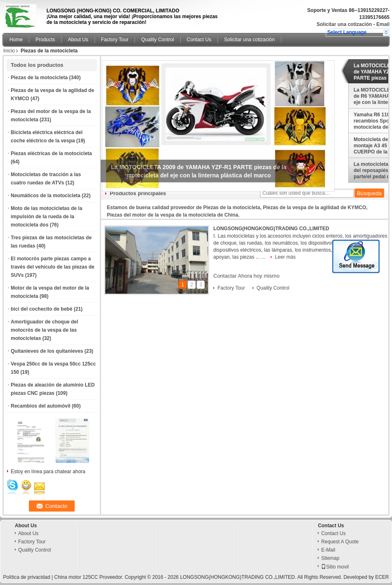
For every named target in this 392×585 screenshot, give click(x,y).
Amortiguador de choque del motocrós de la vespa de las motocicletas (44, 330)
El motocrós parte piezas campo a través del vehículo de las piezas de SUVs (53, 267)
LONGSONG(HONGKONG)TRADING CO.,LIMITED (271, 229)
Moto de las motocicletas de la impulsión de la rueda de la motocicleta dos (46, 217)
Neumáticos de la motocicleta (46, 196)
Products (45, 40)
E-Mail (328, 550)
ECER (382, 577)
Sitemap (330, 558)
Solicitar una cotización (344, 24)
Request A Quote (340, 542)
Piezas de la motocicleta (39, 78)
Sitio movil (335, 567)
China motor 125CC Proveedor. (89, 577)
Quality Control (157, 40)
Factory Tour (115, 40)
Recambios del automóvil (41, 406)
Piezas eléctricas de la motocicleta (51, 153)
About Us (78, 40)
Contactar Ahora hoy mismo (246, 276)
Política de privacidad (26, 577)
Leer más (285, 257)
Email (383, 24)
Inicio (9, 51)
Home (16, 40)
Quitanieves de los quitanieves (47, 351)
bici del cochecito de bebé (41, 309)
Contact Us (199, 40)
